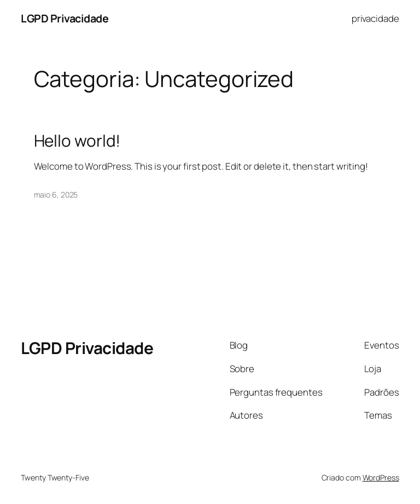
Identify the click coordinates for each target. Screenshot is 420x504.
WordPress (381, 477)
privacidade (375, 18)
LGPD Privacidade (65, 18)
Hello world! (77, 140)
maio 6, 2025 (56, 195)
